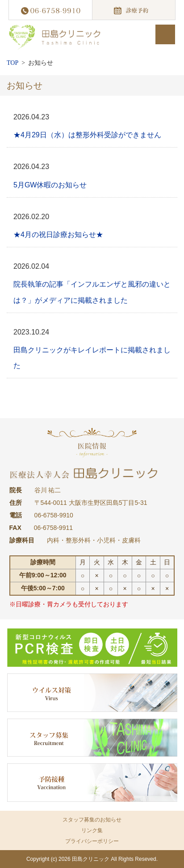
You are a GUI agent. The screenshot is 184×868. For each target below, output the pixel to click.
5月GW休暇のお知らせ (50, 185)
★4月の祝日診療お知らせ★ (58, 235)
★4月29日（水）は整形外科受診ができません (87, 135)
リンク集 (92, 830)
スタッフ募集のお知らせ (92, 820)
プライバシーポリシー (92, 841)
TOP (13, 63)
